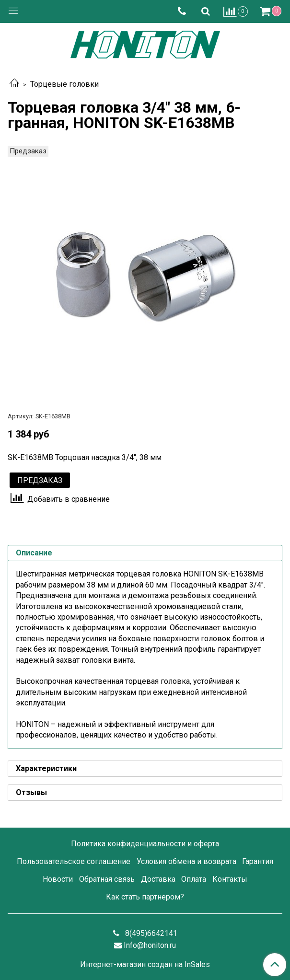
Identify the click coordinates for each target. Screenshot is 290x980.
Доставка (158, 879)
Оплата (194, 879)
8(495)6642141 (150, 933)
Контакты (230, 879)
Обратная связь (107, 879)
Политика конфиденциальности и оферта (145, 844)
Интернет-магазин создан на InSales (145, 965)
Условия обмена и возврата (186, 861)
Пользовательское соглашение (74, 861)
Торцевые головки (64, 84)
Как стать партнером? (145, 897)
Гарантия (258, 861)
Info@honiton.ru (150, 945)
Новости (58, 879)
